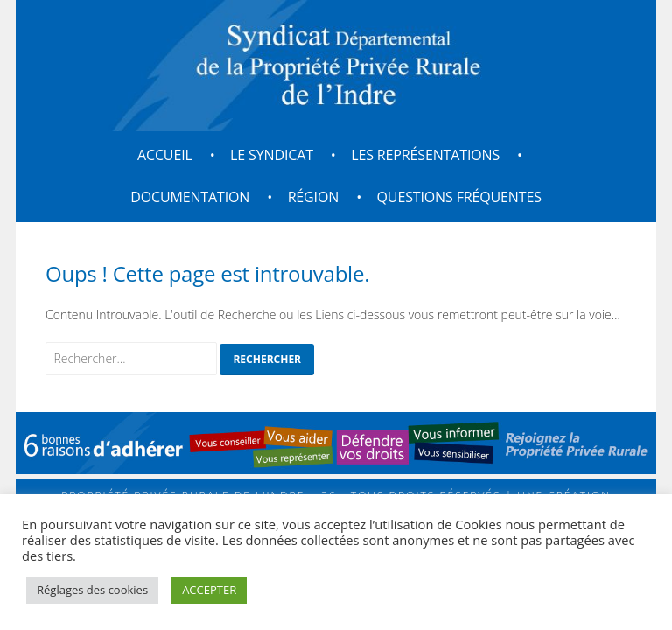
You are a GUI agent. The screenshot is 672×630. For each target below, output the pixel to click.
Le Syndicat (272, 155)
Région (314, 197)
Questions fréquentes (459, 197)
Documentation (190, 197)
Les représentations (425, 155)
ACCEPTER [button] (209, 590)
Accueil (165, 155)
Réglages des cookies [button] (92, 590)
